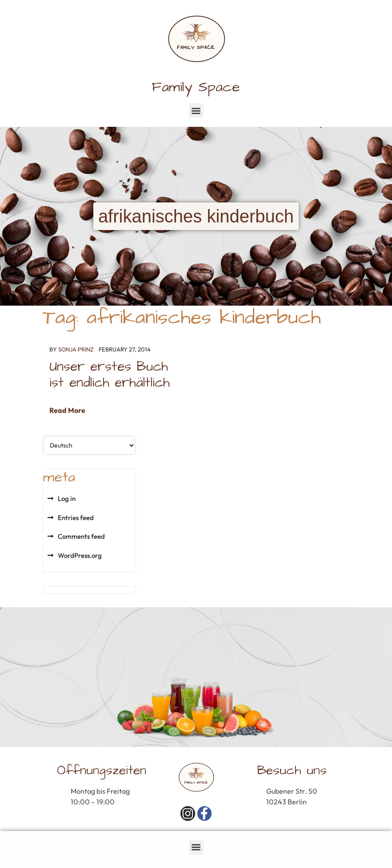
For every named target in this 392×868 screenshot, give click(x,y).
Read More (67, 410)
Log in (67, 499)
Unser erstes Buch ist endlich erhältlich (110, 375)
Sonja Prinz (76, 349)
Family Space (196, 87)
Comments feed (81, 536)
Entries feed (76, 518)
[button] (196, 111)
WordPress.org (80, 555)
